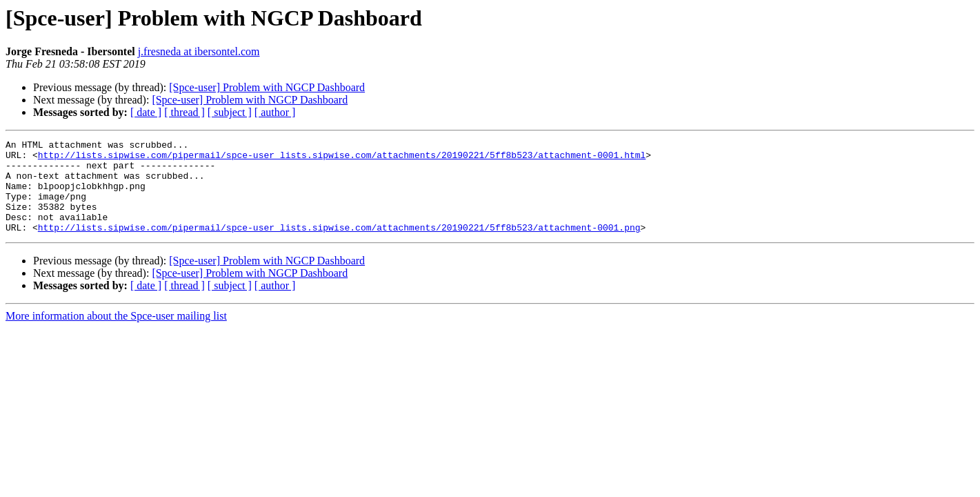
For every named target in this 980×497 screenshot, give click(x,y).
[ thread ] (184, 112)
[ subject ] (230, 112)
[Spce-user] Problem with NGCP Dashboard (267, 87)
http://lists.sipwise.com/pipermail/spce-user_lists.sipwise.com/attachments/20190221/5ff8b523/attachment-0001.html (342, 159)
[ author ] (275, 112)
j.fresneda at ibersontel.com (199, 51)
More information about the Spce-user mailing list (116, 334)
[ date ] (146, 112)
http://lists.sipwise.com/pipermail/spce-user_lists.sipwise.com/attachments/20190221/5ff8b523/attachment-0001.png (339, 246)
